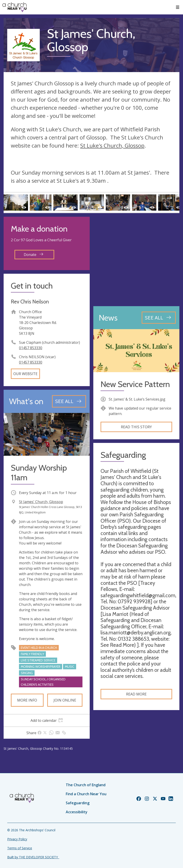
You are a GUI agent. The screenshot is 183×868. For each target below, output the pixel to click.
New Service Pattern (135, 384)
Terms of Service (20, 848)
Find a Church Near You (86, 794)
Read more (136, 694)
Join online (65, 700)
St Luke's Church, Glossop (112, 145)
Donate (33, 255)
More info (27, 700)
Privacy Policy (17, 839)
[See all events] (69, 401)
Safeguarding (78, 803)
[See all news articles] (159, 318)
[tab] (47, 720)
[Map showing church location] (136, 260)
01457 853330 (31, 348)
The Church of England (86, 785)
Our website (25, 374)
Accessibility (77, 812)
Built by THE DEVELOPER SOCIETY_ (33, 857)
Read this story (136, 427)
